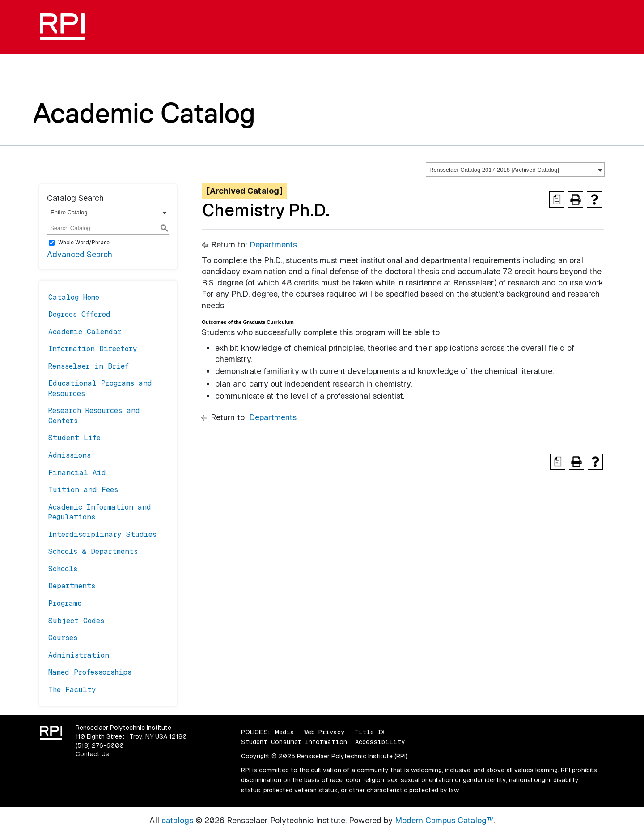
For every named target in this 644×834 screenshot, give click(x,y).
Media (285, 732)
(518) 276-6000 (100, 745)
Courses (63, 638)
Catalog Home (74, 297)
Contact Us (92, 754)
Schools (63, 569)
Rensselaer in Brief (89, 366)
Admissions (70, 455)
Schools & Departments (93, 551)
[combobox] (515, 170)
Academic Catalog (144, 113)
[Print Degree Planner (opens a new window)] (557, 200)
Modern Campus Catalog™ (444, 820)
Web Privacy (324, 732)
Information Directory (93, 349)
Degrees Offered (79, 314)
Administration (79, 655)
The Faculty (72, 690)
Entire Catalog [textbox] (69, 212)
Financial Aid (77, 473)
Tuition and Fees (83, 490)
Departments (72, 586)
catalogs (177, 820)
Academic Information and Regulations (100, 512)
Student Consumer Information (294, 742)
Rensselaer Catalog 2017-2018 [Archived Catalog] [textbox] (494, 170)
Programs (65, 603)
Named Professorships (90, 672)
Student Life (74, 438)
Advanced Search (80, 254)
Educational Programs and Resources (100, 388)
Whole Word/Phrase (84, 243)
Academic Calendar (85, 332)
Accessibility (380, 742)
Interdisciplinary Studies (102, 534)
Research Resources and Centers (94, 415)
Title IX (369, 732)
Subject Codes (76, 621)
